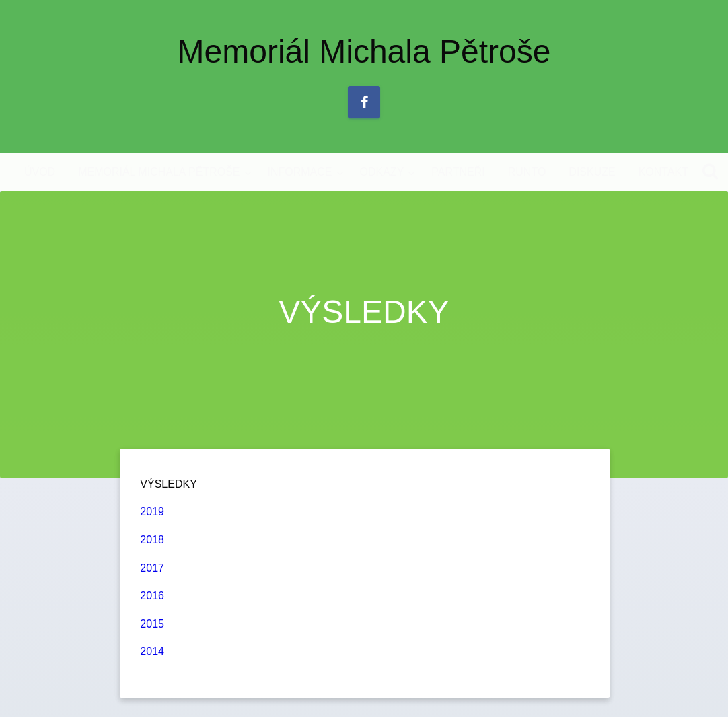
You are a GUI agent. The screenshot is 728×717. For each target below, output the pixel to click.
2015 (152, 624)
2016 (152, 596)
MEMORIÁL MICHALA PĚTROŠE (159, 172)
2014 (152, 651)
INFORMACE (300, 172)
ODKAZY (382, 172)
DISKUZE (592, 172)
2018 (152, 540)
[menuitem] (40, 172)
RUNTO (527, 172)
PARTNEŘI (458, 172)
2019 (152, 512)
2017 (152, 568)
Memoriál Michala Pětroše (364, 51)
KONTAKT (663, 172)
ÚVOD (40, 172)
